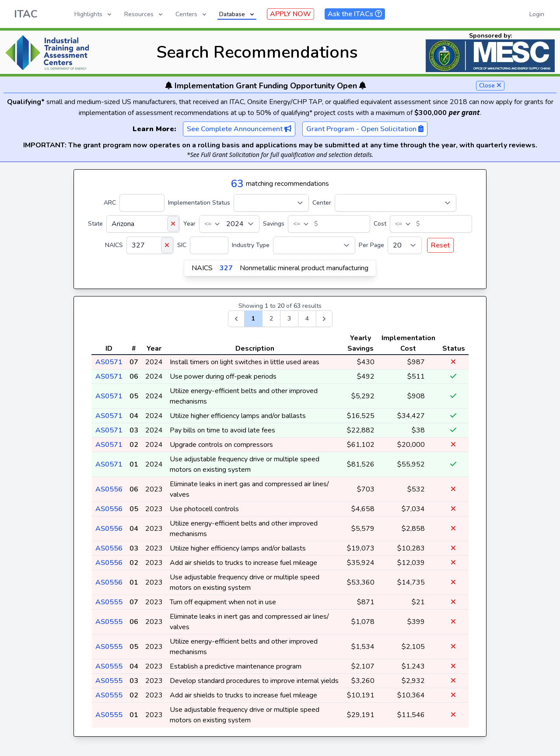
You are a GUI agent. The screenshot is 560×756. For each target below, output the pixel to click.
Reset (440, 245)
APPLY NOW (290, 14)
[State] (143, 224)
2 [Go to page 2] (271, 319)
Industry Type (251, 245)
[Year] (229, 224)
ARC (110, 203)
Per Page (371, 245)
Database (237, 14)
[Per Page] (405, 245)
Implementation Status (199, 203)
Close (490, 85)
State (95, 224)
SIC (182, 245)
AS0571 (109, 362)
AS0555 (109, 602)
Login (537, 14)
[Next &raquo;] (324, 319)
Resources (144, 14)
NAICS (114, 245)
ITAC (26, 14)
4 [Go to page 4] (307, 319)
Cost (380, 224)
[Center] (395, 203)
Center (322, 203)
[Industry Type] (314, 245)
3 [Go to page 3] (289, 319)
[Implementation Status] (271, 203)
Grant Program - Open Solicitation (365, 129)
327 (226, 268)
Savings (274, 224)
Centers (192, 14)
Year (189, 224)
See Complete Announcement (239, 129)
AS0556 (109, 489)
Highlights (94, 14)
